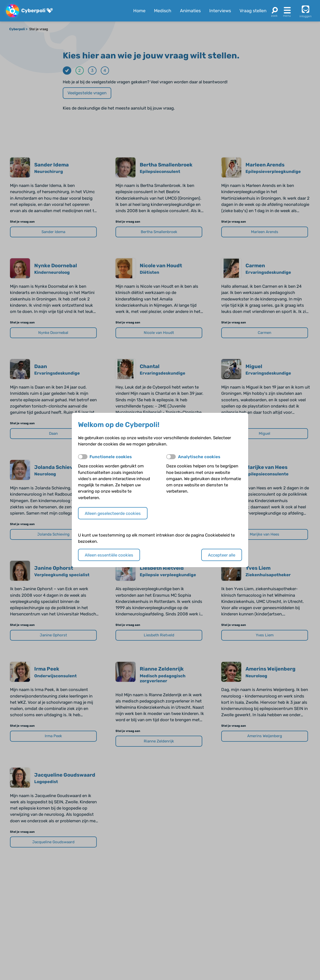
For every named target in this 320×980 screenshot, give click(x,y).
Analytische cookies (199, 457)
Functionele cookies (111, 457)
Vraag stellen (253, 11)
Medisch (163, 11)
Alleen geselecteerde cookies (113, 513)
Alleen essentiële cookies (109, 555)
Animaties (190, 11)
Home (139, 11)
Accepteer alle (222, 555)
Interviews (220, 11)
